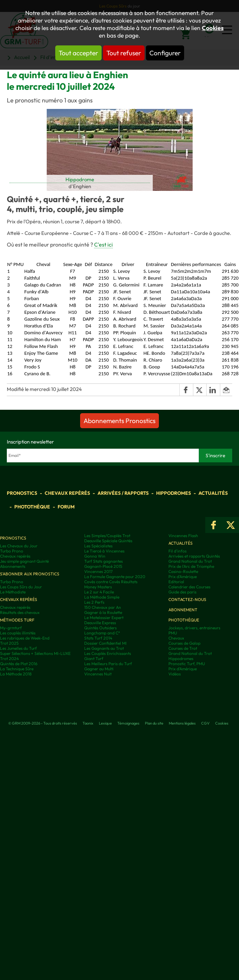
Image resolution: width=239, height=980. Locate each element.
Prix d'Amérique (183, 577)
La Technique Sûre (17, 669)
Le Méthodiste (13, 592)
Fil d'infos (177, 551)
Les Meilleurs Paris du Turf (108, 664)
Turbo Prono (12, 551)
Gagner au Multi (99, 669)
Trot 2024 (9, 659)
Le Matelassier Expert (104, 618)
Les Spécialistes (98, 546)
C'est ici (103, 244)
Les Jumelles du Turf (18, 648)
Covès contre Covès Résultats (111, 582)
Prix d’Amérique (183, 669)
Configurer (165, 53)
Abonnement (183, 610)
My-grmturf (11, 628)
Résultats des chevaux (20, 612)
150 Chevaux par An (103, 607)
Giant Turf (94, 659)
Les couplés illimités (18, 633)
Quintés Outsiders (100, 628)
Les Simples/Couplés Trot (107, 536)
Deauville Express (100, 623)
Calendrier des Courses (189, 587)
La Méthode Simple (102, 597)
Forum (66, 507)
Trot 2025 (9, 643)
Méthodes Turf (17, 620)
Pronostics (22, 493)
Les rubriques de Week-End (25, 638)
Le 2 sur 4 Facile (99, 592)
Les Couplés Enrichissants (108, 653)
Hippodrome (80, 179)
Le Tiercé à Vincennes (104, 551)
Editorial (176, 582)
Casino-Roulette (183, 571)
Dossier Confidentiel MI (105, 643)
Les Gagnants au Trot (104, 648)
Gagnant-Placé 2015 (103, 566)
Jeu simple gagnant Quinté (24, 561)
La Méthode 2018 (16, 674)
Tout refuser (124, 53)
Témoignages (128, 723)
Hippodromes (174, 493)
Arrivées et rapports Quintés (194, 556)
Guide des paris (182, 592)
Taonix (88, 723)
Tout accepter (78, 53)
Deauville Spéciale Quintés (108, 541)
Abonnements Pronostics (120, 421)
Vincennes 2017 (98, 571)
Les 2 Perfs (94, 602)
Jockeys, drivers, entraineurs (194, 628)
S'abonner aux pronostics (30, 574)
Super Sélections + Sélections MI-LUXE (35, 653)
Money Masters (98, 587)
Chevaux (176, 638)
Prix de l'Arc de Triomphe (191, 566)
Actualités (213, 493)
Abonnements (13, 566)
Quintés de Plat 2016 (19, 664)
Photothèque (32, 507)
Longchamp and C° (102, 633)
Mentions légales (182, 723)
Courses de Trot (183, 648)
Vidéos (175, 674)
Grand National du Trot (190, 561)
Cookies (213, 28)
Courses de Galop (184, 643)
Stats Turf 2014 (98, 638)
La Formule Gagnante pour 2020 (115, 577)
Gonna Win (95, 556)
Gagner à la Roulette (103, 612)
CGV (205, 723)
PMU (173, 633)
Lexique (105, 723)
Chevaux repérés (67, 493)
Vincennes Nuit (98, 674)
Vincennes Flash (183, 536)
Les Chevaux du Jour (19, 546)
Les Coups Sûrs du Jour (21, 587)
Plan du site (154, 723)
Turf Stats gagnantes (103, 561)
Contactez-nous (187, 599)
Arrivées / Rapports (123, 493)
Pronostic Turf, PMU (187, 664)
